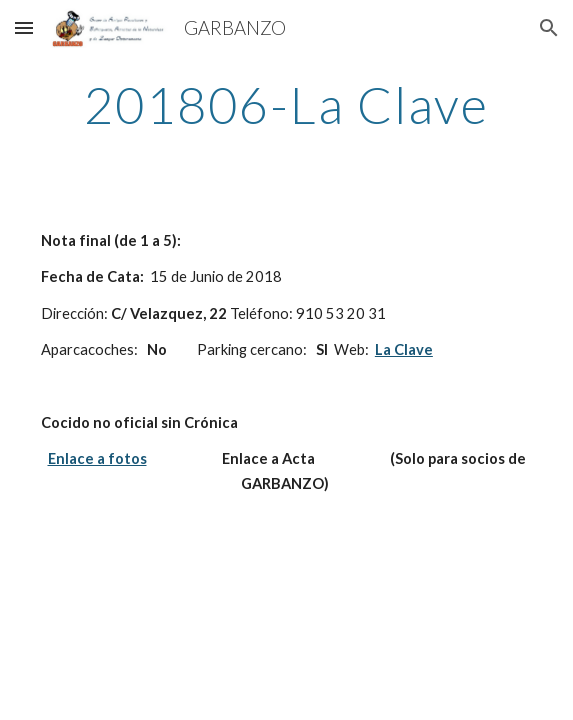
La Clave (404, 349)
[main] (286, 105)
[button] (24, 27)
